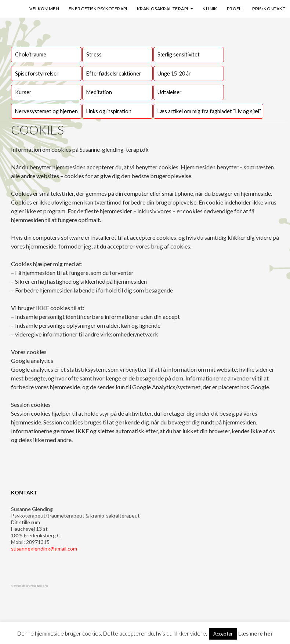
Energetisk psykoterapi (98, 9)
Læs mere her (255, 633)
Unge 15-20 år (174, 73)
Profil (235, 9)
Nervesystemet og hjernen (46, 111)
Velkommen (44, 9)
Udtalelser (170, 92)
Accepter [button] (223, 634)
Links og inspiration (109, 111)
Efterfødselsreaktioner (114, 73)
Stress (94, 54)
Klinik (210, 9)
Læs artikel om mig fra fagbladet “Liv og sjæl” (209, 111)
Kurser (23, 92)
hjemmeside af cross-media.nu (29, 586)
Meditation (99, 92)
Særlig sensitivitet (179, 54)
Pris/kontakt (269, 9)
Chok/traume (31, 54)
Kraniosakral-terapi (163, 9)
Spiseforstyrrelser (37, 73)
